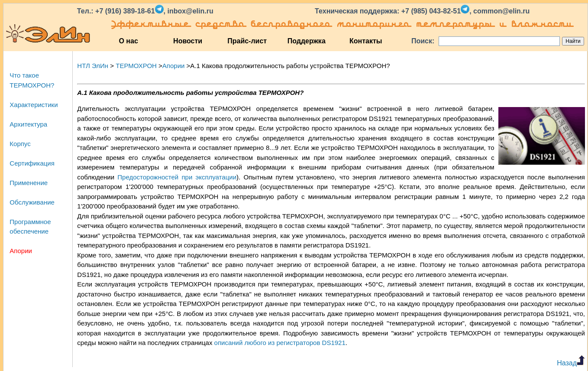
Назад (571, 363)
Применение (29, 183)
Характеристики (34, 105)
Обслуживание (32, 202)
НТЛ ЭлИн (93, 66)
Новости (188, 41)
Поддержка (307, 41)
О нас (128, 41)
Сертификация (32, 163)
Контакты (366, 41)
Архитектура (28, 124)
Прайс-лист (247, 41)
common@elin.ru (501, 11)
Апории (21, 251)
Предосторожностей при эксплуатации (177, 177)
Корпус (20, 144)
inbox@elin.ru (190, 11)
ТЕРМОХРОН (136, 66)
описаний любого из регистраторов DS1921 (280, 343)
